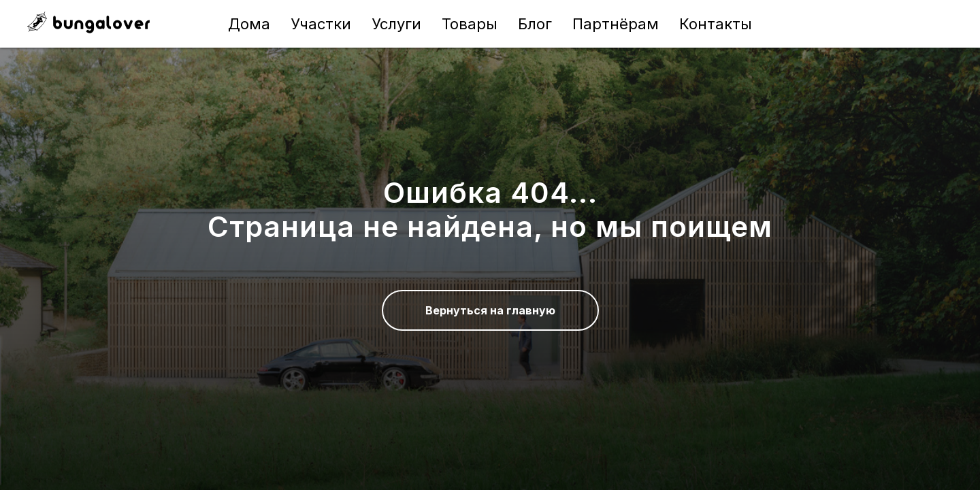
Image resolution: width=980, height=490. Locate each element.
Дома (249, 24)
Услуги (396, 24)
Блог (535, 24)
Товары (470, 24)
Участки (321, 24)
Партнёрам (616, 24)
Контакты (716, 24)
